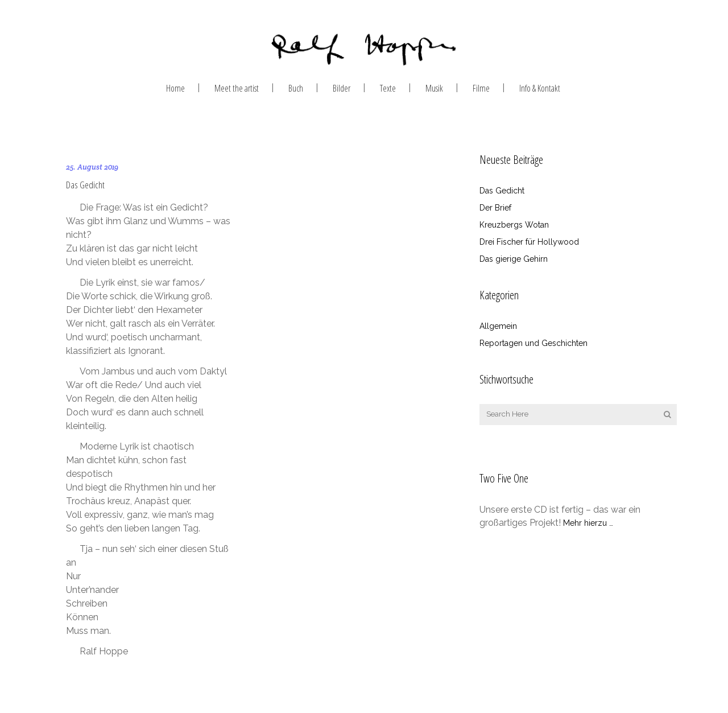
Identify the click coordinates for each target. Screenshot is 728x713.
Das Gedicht (85, 184)
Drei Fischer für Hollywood (529, 242)
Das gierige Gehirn (514, 259)
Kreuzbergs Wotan (514, 225)
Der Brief (495, 208)
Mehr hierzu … (588, 523)
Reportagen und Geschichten (533, 343)
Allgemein (498, 326)
